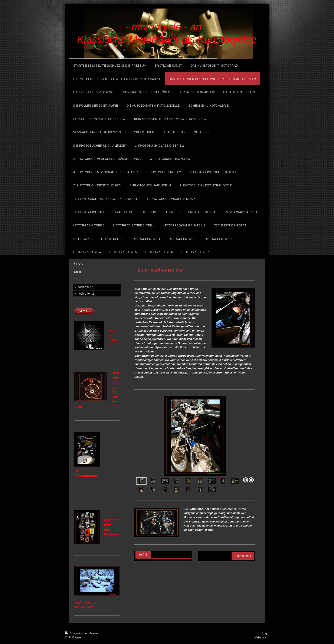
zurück (143, 554)
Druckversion (76, 633)
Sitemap (95, 633)
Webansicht (261, 637)
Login (266, 633)
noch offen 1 (243, 556)
